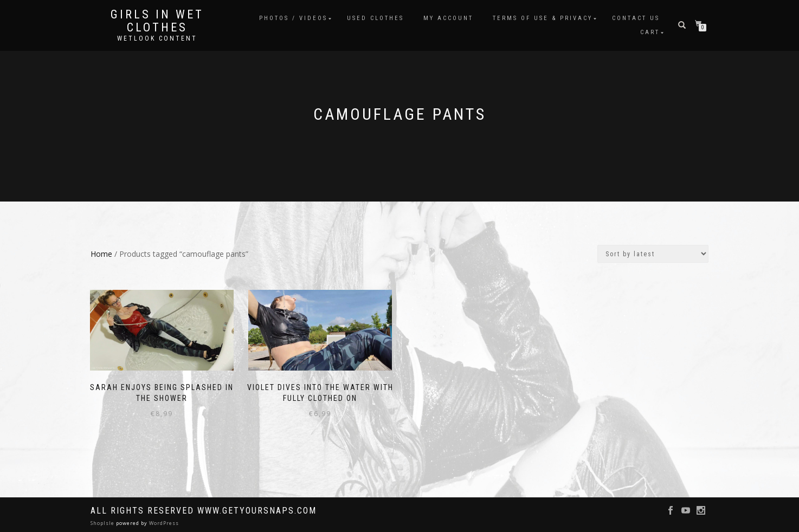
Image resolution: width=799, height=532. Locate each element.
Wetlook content (157, 38)
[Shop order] (653, 254)
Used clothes (375, 18)
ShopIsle (103, 522)
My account (448, 18)
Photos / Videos (293, 18)
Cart (650, 32)
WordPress (163, 522)
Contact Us (636, 18)
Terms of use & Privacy (543, 18)
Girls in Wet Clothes (157, 21)
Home (101, 254)
